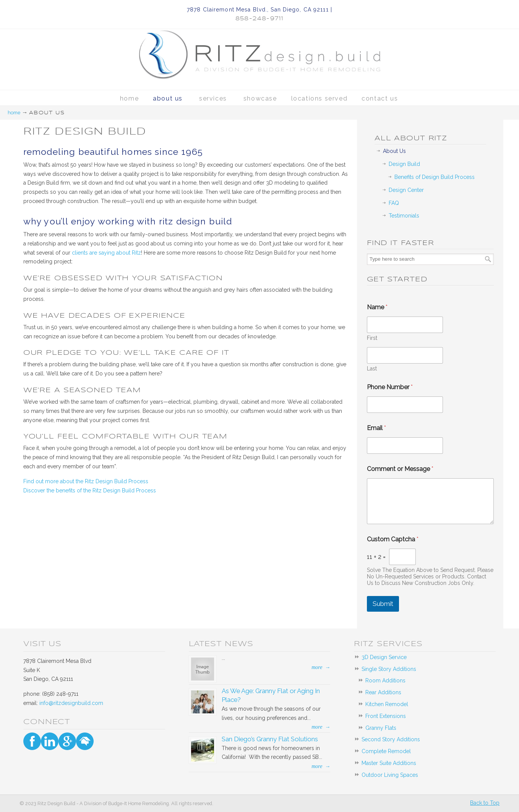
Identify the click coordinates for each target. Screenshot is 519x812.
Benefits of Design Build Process (435, 177)
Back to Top (485, 803)
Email (376, 428)
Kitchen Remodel (387, 704)
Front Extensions (386, 716)
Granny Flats (381, 728)
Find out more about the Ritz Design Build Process (86, 481)
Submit (383, 604)
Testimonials (404, 216)
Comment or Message (400, 469)
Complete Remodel (386, 751)
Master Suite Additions (389, 763)
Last (372, 369)
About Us (394, 151)
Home (14, 113)
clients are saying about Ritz (106, 253)
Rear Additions (383, 692)
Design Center (406, 190)
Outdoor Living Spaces (390, 775)
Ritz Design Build (259, 46)
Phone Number (390, 387)
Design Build (404, 164)
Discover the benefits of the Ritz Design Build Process (90, 490)
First (372, 338)
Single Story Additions (389, 669)
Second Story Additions (391, 739)
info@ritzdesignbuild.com (71, 703)
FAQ (394, 203)
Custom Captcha (393, 539)
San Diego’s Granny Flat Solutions (270, 739)
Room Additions (385, 680)
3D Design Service (384, 657)
